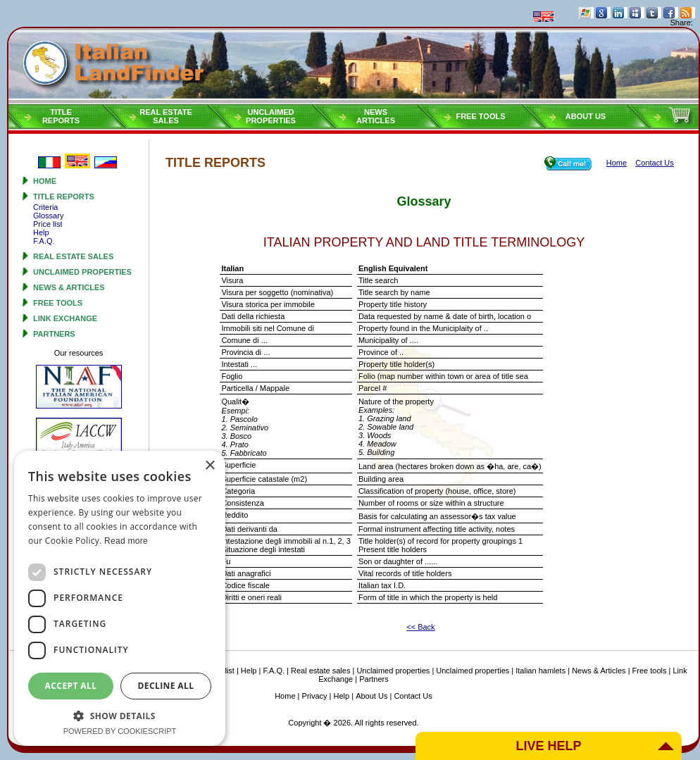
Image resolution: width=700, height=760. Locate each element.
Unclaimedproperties (271, 116)
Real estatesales (166, 116)
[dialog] (120, 598)
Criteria (45, 207)
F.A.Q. (44, 241)
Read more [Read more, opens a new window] (126, 541)
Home (45, 181)
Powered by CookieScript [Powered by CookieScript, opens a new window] (120, 731)
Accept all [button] (71, 686)
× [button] (210, 466)
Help (41, 232)
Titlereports (61, 116)
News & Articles (69, 287)
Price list (48, 224)
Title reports (64, 197)
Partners (54, 334)
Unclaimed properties (82, 272)
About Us (586, 116)
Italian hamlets (540, 671)
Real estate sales (73, 256)
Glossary (48, 216)
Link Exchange (65, 318)
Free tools (480, 116)
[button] (120, 715)
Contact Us (413, 696)
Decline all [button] (166, 686)
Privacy (315, 696)
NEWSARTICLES (376, 116)
